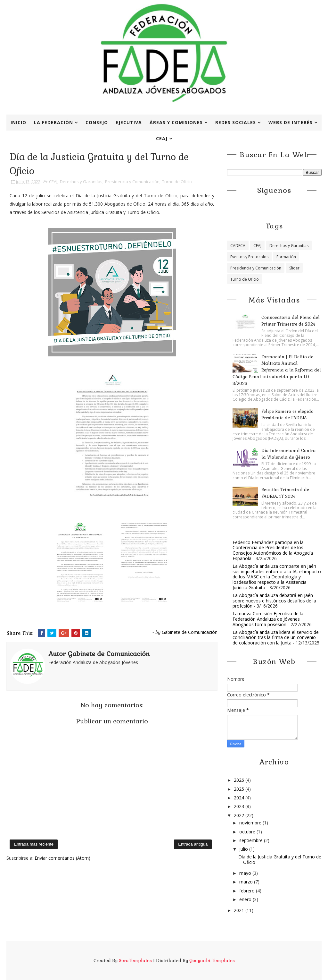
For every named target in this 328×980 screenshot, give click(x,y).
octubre (248, 832)
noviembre (251, 823)
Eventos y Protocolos (249, 257)
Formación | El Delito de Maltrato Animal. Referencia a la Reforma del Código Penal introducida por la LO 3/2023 (277, 370)
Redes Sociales (236, 122)
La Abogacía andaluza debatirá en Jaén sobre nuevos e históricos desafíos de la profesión (274, 601)
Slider (294, 268)
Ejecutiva (129, 122)
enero (246, 899)
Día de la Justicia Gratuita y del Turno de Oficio (280, 859)
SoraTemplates (135, 960)
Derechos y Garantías (81, 182)
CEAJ (162, 138)
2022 (240, 815)
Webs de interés (291, 122)
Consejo (97, 122)
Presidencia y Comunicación (132, 182)
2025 (240, 789)
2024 (240, 798)
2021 (240, 910)
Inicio (18, 122)
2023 (240, 806)
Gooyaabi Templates (212, 960)
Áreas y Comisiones (176, 122)
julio (244, 849)
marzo (247, 882)
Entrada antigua (193, 844)
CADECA (238, 246)
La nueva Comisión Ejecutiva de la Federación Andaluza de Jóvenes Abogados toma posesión (268, 619)
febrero (248, 891)
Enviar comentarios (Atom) (62, 858)
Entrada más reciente (34, 844)
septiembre (252, 840)
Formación (286, 257)
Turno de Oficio (177, 182)
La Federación (53, 122)
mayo (246, 873)
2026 (240, 780)
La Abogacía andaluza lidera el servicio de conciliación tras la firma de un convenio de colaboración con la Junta (276, 638)
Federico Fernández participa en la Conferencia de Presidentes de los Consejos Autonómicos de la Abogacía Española (273, 550)
